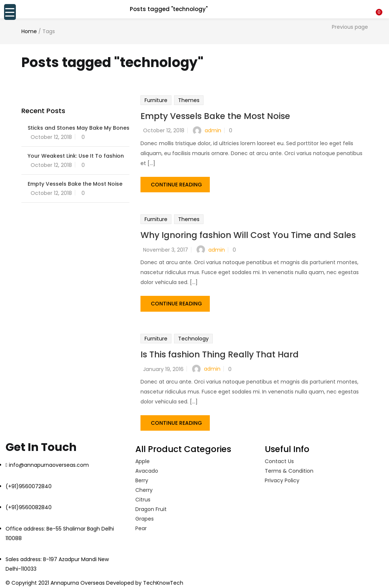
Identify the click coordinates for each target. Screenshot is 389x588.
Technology (193, 336)
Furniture (156, 100)
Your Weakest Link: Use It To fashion (76, 156)
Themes (189, 100)
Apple (143, 458)
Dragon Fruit (151, 505)
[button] (378, 5)
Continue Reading (176, 183)
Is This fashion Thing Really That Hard (220, 352)
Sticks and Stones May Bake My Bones (79, 128)
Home (29, 31)
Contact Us (279, 458)
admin (213, 130)
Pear (141, 525)
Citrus (143, 496)
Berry (142, 477)
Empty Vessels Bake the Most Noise (215, 116)
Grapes (145, 515)
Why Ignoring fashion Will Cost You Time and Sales (248, 234)
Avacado (147, 467)
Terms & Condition (289, 467)
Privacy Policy (282, 477)
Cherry (144, 486)
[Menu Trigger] (10, 12)
